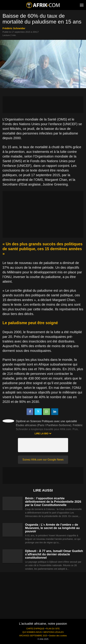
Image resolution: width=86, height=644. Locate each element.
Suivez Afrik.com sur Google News (43, 460)
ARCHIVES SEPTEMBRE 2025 (33, 636)
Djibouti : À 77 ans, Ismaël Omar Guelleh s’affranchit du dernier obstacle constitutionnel (54, 554)
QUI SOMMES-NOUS (32, 632)
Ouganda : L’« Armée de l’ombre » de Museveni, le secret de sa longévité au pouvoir (52, 528)
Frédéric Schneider (14, 28)
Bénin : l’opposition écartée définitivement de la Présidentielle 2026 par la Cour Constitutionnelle (53, 502)
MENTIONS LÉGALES (54, 632)
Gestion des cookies (58, 636)
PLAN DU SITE (53, 629)
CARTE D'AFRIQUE (35, 629)
